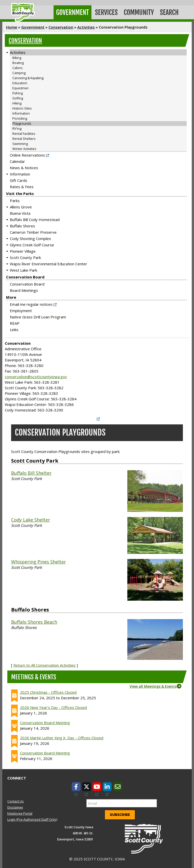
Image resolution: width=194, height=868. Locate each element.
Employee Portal (20, 812)
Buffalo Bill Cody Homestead (35, 219)
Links (14, 329)
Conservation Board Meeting (45, 721)
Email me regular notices (31, 303)
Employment (21, 310)
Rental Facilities (24, 133)
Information (21, 112)
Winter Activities (24, 148)
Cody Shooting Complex (30, 237)
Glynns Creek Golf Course (32, 244)
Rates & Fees (22, 186)
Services (105, 12)
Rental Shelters (24, 138)
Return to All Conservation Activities (44, 664)
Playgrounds (22, 123)
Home (12, 26)
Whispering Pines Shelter (39, 560)
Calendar (17, 160)
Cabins (17, 67)
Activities (86, 26)
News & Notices (24, 167)
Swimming (20, 143)
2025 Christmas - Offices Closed (48, 691)
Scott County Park (25, 256)
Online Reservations (27, 154)
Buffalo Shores (22, 225)
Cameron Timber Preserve (33, 231)
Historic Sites (22, 107)
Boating (18, 62)
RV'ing (17, 128)
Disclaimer (15, 806)
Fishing (18, 92)
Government (72, 12)
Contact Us (16, 800)
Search (167, 12)
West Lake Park (23, 269)
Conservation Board (25, 276)
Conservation (61, 26)
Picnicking (20, 117)
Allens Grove (21, 206)
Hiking (17, 102)
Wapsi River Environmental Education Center (48, 263)
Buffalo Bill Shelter (31, 472)
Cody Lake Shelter (31, 518)
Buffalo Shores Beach (34, 621)
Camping (19, 72)
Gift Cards (19, 179)
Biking (17, 57)
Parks (15, 200)
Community (137, 12)
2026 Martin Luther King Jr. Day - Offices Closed (62, 736)
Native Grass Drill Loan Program (38, 316)
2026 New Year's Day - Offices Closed (53, 706)
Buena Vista (20, 212)
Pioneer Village (23, 250)
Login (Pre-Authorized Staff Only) (32, 818)
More (11, 296)
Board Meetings (24, 289)
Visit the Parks (20, 192)
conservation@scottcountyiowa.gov (36, 376)
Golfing (18, 97)
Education (20, 82)
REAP (15, 322)
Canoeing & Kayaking (28, 77)
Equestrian (20, 87)
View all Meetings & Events (153, 685)
